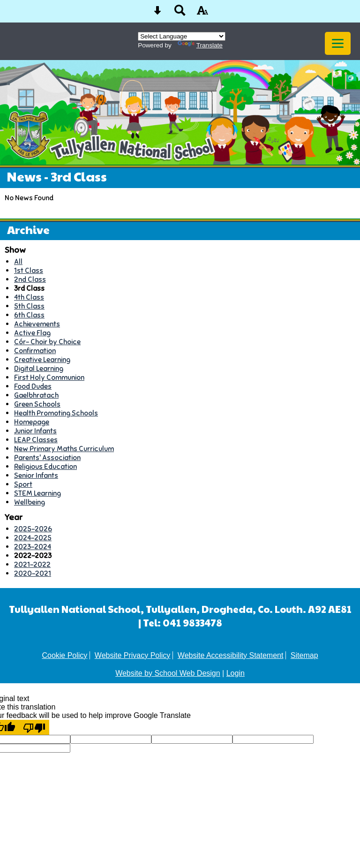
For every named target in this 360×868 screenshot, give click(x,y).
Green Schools (37, 404)
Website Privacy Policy (133, 655)
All (18, 261)
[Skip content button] (157, 13)
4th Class (29, 297)
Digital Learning (39, 368)
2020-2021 (33, 573)
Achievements (37, 324)
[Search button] (180, 13)
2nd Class (30, 279)
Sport (23, 484)
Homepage (32, 422)
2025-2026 (33, 529)
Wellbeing (30, 502)
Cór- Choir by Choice (47, 342)
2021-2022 (32, 564)
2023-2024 (33, 547)
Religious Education (45, 466)
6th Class (29, 315)
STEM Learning (37, 493)
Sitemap (304, 655)
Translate (200, 45)
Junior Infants (35, 431)
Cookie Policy (64, 655)
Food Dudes (33, 386)
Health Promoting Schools (56, 413)
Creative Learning (42, 359)
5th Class (29, 306)
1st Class (29, 270)
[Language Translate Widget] (182, 36)
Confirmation (35, 351)
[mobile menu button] (338, 43)
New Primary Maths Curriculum (64, 449)
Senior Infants (36, 475)
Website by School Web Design (168, 673)
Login (236, 673)
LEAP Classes (36, 440)
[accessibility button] (202, 13)
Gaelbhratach (36, 395)
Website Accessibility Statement (231, 655)
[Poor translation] (34, 727)
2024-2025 (33, 538)
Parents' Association (47, 457)
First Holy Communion (49, 377)
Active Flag (32, 333)
